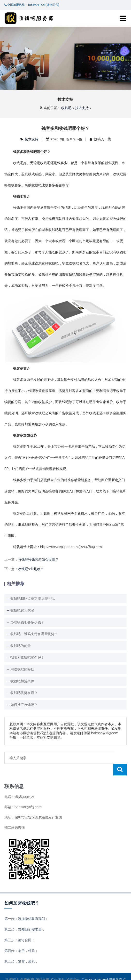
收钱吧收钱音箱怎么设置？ (38, 559)
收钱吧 (66, 108)
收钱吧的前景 (21, 646)
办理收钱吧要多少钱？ (27, 622)
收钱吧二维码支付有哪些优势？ (34, 634)
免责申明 (27, 968)
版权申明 (42, 968)
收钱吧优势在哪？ (24, 693)
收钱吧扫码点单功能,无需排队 (33, 598)
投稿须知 (73, 968)
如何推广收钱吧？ (24, 705)
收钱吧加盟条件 (22, 681)
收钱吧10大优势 (22, 610)
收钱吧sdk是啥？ (31, 569)
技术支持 (82, 108)
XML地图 (96, 973)
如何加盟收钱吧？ (22, 891)
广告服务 (58, 968)
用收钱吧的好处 (22, 669)
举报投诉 (12, 968)
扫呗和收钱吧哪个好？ (27, 657)
